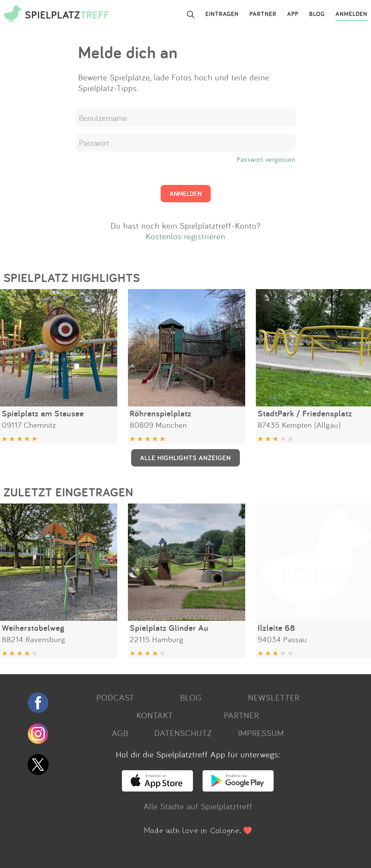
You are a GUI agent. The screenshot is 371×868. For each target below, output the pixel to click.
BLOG (317, 14)
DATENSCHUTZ (183, 733)
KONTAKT (155, 715)
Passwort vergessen (266, 159)
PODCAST (115, 697)
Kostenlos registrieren (185, 236)
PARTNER (263, 14)
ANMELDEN (351, 14)
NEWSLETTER (274, 697)
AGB (120, 733)
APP (293, 14)
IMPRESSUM (261, 733)
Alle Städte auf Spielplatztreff (198, 806)
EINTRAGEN (222, 14)
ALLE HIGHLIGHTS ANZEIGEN (185, 458)
